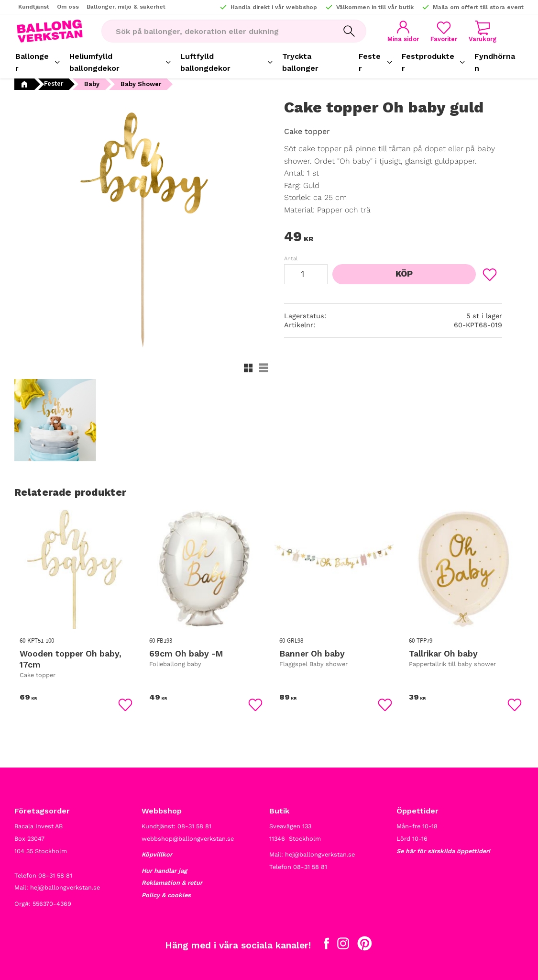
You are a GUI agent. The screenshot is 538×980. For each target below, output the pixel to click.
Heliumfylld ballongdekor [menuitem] (94, 62)
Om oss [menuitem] (68, 7)
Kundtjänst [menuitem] (34, 7)
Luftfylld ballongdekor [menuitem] (205, 62)
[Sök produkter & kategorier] (217, 31)
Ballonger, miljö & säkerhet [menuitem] (126, 7)
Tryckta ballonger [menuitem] (300, 62)
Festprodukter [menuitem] (428, 62)
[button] (444, 31)
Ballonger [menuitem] (32, 62)
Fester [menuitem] (370, 62)
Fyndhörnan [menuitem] (495, 62)
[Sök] (349, 31)
